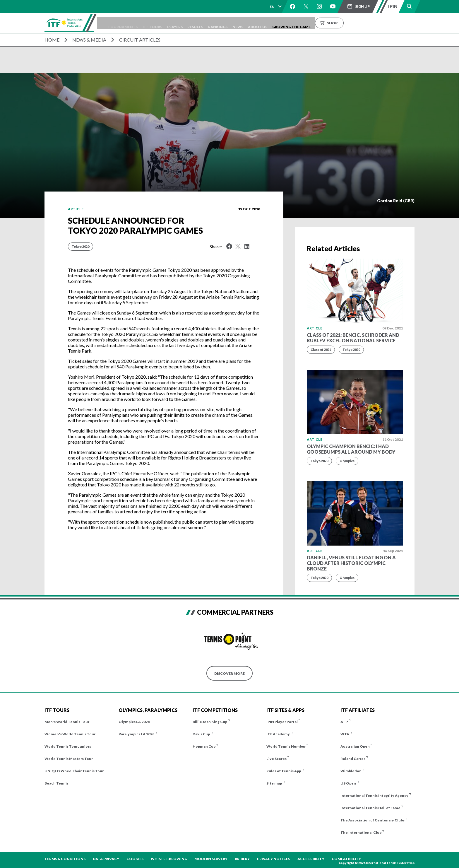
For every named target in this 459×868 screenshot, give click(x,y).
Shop (377, 23)
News (274, 23)
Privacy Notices (274, 859)
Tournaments (140, 23)
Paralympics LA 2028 (136, 734)
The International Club (361, 832)
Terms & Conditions (65, 859)
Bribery (242, 859)
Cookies (135, 859)
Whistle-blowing (169, 859)
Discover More (229, 673)
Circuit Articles (140, 40)
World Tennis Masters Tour (69, 759)
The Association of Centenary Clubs (372, 820)
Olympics (347, 461)
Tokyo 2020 (81, 246)
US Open (348, 783)
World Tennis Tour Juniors (68, 746)
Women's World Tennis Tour (70, 734)
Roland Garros (353, 759)
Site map (274, 783)
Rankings (251, 23)
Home (52, 40)
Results (224, 23)
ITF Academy (278, 734)
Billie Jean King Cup (210, 722)
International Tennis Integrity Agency (374, 796)
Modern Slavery (211, 859)
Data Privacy (106, 859)
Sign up (362, 6)
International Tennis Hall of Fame (370, 808)
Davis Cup (201, 734)
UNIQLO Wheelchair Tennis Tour (74, 771)
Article (76, 209)
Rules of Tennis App (284, 771)
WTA (345, 734)
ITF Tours (173, 23)
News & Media (89, 40)
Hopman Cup (204, 746)
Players (200, 23)
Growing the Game (336, 23)
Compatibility (346, 859)
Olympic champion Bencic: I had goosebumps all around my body (351, 449)
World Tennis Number (286, 746)
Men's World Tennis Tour (67, 722)
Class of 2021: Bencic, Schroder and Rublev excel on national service (353, 338)
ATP (344, 722)
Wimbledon (351, 771)
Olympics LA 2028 (134, 722)
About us (298, 23)
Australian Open (355, 746)
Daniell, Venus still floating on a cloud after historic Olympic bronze (351, 563)
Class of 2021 (321, 350)
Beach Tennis (56, 783)
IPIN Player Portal (282, 722)
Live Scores (276, 759)
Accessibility (311, 859)
